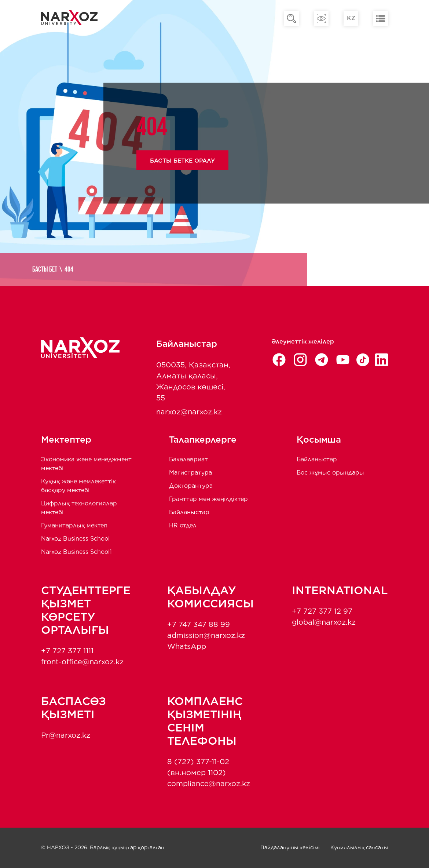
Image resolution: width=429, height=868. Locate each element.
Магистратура (190, 473)
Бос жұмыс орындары (330, 473)
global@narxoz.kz (324, 622)
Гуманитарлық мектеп (74, 525)
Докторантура (191, 486)
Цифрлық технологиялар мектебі (79, 508)
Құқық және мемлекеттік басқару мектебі (78, 486)
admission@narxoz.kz (206, 635)
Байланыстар (189, 512)
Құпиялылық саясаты (359, 847)
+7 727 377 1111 (67, 651)
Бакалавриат (188, 459)
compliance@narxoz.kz (209, 784)
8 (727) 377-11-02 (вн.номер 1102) (198, 767)
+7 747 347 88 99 (199, 624)
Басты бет (49, 270)
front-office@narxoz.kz (82, 662)
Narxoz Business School (75, 539)
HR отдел (183, 525)
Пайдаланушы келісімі (290, 847)
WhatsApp (187, 646)
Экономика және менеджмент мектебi (86, 464)
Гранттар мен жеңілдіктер (208, 499)
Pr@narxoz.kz (66, 735)
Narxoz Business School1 (76, 552)
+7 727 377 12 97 (322, 611)
